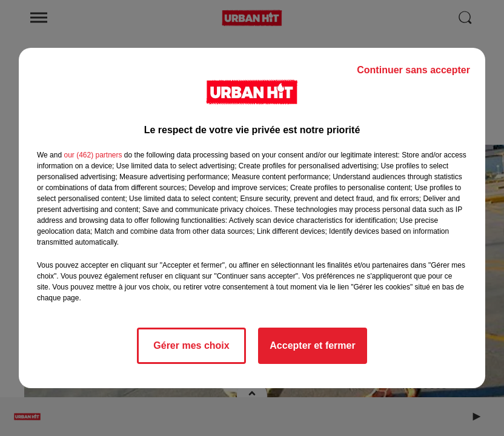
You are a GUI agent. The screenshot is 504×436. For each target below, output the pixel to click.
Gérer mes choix (191, 345)
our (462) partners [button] (93, 155)
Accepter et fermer (312, 345)
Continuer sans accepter (413, 70)
